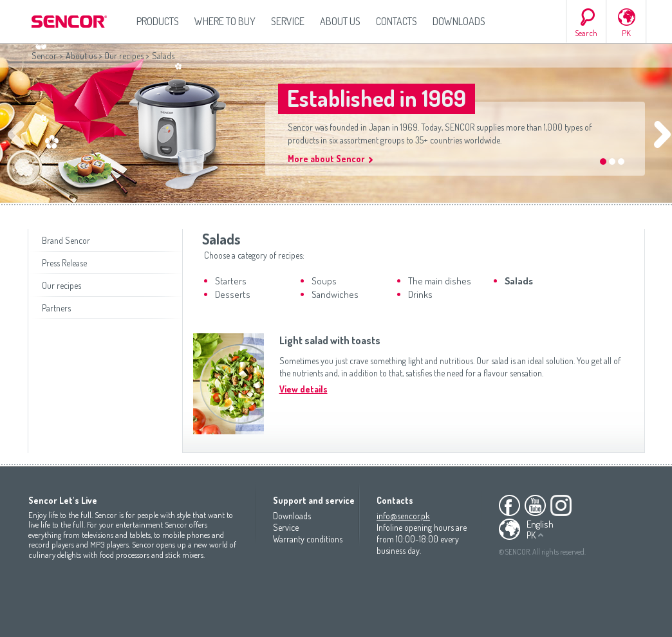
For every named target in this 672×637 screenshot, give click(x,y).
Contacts (397, 21)
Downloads (459, 21)
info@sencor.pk (403, 516)
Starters (231, 281)
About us (340, 21)
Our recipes (124, 56)
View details (303, 389)
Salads (519, 281)
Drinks (420, 294)
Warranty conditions (308, 539)
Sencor (44, 56)
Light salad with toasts (330, 340)
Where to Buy (225, 21)
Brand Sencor (66, 240)
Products (158, 21)
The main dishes (440, 281)
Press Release (64, 263)
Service (288, 21)
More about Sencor (326, 159)
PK (626, 33)
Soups (324, 281)
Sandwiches (335, 294)
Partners (56, 308)
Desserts (233, 294)
